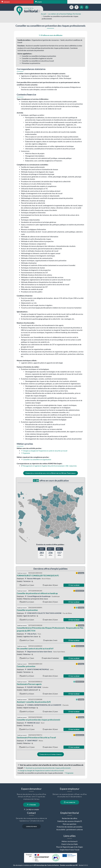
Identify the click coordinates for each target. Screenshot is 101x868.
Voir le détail (74, 585)
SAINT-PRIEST (31, 741)
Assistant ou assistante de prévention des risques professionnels (47, 768)
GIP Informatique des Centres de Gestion (46, 865)
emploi (39, 2)
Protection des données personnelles (70, 827)
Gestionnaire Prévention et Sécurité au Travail (36, 737)
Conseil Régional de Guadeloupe (38, 596)
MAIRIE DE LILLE (32, 723)
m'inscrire (31, 805)
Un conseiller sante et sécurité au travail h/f (35, 648)
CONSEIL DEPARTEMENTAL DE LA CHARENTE (43, 705)
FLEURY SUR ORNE (33, 687)
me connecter (70, 802)
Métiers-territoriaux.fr (70, 841)
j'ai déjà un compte (31, 809)
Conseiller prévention (26, 666)
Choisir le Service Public (70, 844)
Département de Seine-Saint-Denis (39, 652)
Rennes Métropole (33, 578)
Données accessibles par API (69, 865)
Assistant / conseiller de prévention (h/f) (34, 702)
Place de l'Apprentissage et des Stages (70, 847)
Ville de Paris (31, 634)
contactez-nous (31, 826)
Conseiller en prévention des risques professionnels (39, 720)
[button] (81, 821)
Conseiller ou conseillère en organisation (36, 459)
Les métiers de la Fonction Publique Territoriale (65, 14)
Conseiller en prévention (27, 610)
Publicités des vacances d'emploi (69, 821)
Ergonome (25, 453)
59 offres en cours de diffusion (51, 35)
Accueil (44, 14)
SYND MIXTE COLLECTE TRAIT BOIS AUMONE (43, 613)
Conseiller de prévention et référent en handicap (37, 593)
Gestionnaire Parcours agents (29, 684)
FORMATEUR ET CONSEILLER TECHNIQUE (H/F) (38, 576)
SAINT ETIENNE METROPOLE (37, 669)
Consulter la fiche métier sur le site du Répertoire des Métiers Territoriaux (50, 473)
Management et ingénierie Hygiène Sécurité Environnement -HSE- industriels (49, 466)
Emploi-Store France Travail (70, 850)
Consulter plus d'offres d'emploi (50, 754)
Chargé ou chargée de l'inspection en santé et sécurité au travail (44, 451)
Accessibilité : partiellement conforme (70, 830)
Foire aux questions (70, 824)
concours (6, 2)
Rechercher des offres (70, 818)
